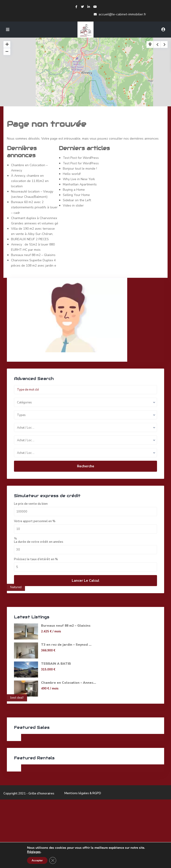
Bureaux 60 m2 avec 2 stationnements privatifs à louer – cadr (34, 207)
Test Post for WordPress (81, 158)
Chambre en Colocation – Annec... (69, 683)
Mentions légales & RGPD (83, 793)
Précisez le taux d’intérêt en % (36, 559)
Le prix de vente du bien (31, 504)
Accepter (37, 860)
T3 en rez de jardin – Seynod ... (66, 645)
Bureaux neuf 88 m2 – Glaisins (33, 255)
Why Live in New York (79, 179)
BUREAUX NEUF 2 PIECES (30, 239)
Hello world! (72, 174)
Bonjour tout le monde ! (80, 169)
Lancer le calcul (85, 581)
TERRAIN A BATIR (56, 664)
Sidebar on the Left (77, 200)
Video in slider (73, 205)
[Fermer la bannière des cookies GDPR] (53, 860)
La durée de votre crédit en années (39, 542)
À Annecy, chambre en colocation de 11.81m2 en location (30, 181)
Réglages (34, 852)
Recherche (86, 466)
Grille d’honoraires (41, 794)
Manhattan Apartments (80, 184)
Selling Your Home (76, 195)
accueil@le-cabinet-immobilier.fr (122, 14)
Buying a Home (74, 190)
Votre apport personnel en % (35, 521)
